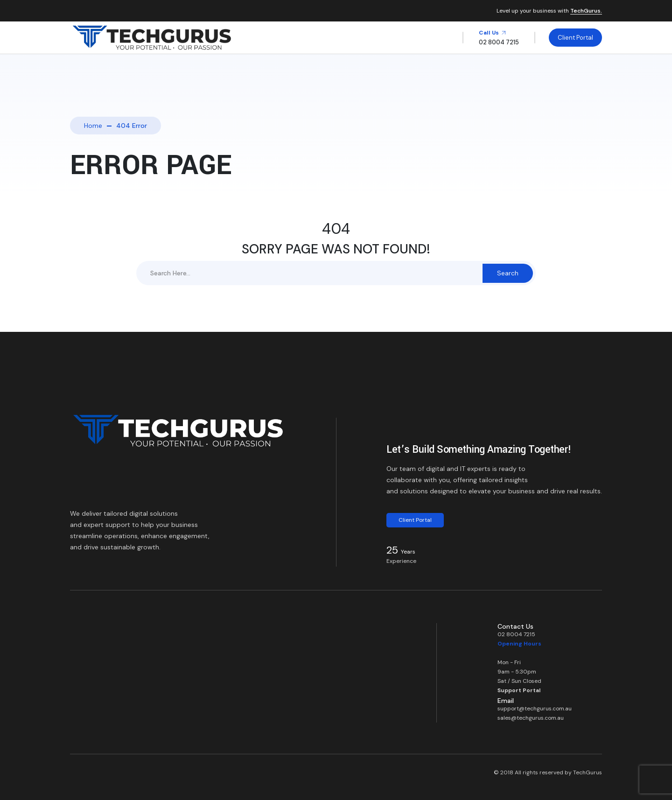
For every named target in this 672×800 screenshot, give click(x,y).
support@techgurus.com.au (535, 709)
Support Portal (519, 690)
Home (93, 126)
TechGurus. (586, 11)
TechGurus (588, 772)
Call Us (493, 33)
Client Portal (575, 38)
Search (508, 273)
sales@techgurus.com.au (531, 718)
